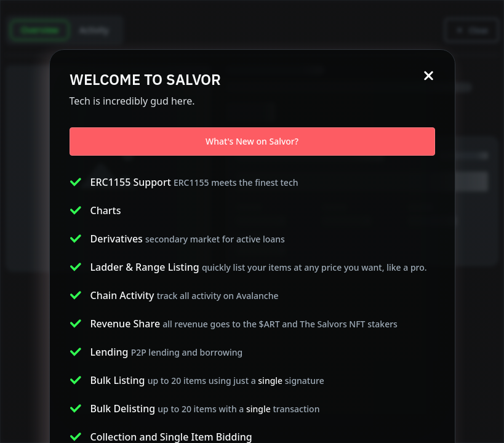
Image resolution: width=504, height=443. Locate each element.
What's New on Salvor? (252, 141)
